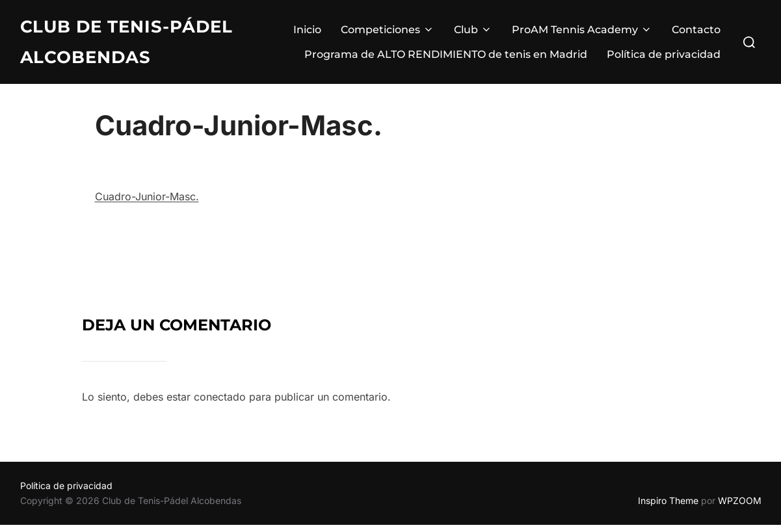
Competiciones (388, 30)
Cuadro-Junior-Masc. (147, 204)
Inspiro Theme (668, 508)
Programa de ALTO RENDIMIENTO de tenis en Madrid (446, 54)
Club (473, 30)
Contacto (696, 30)
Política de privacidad (664, 54)
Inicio (307, 30)
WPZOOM (740, 508)
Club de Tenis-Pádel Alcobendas (127, 42)
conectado (220, 404)
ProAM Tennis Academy (582, 30)
